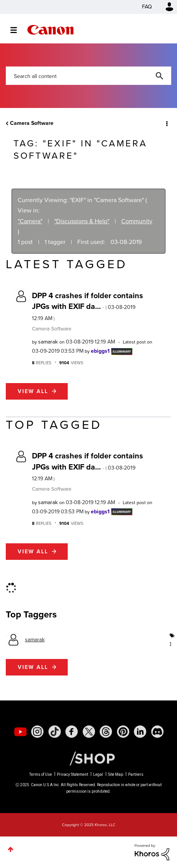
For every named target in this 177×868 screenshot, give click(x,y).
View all (33, 391)
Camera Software (32, 123)
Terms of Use (41, 774)
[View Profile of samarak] (48, 342)
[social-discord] (157, 732)
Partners (136, 774)
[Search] (88, 76)
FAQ (147, 7)
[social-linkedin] (140, 732)
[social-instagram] (37, 732)
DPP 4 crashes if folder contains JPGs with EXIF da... (88, 306)
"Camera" (30, 221)
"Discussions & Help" (82, 221)
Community (137, 221)
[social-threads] (106, 732)
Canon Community (50, 30)
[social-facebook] (72, 732)
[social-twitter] (89, 732)
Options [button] (166, 123)
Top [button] (11, 849)
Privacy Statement (73, 774)
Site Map (116, 774)
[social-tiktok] (55, 732)
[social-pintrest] (123, 732)
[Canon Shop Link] (88, 758)
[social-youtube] (20, 732)
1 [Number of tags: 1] (170, 644)
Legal (98, 774)
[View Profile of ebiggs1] (100, 351)
